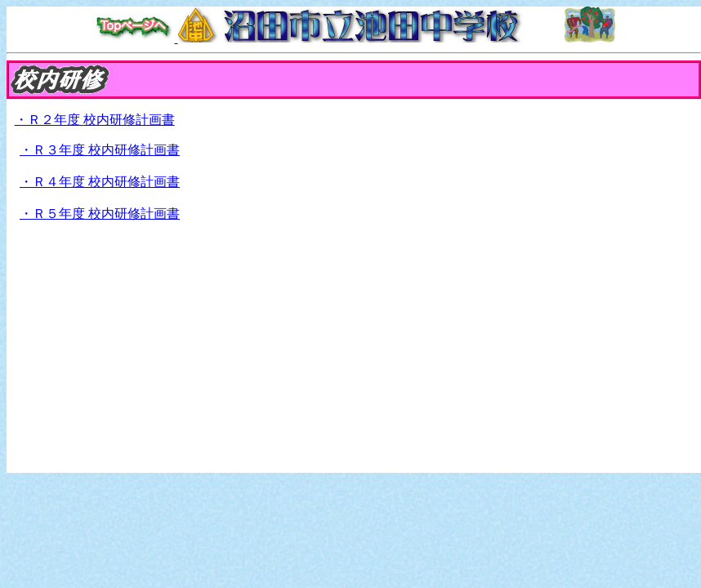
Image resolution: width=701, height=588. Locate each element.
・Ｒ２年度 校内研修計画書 (95, 120)
